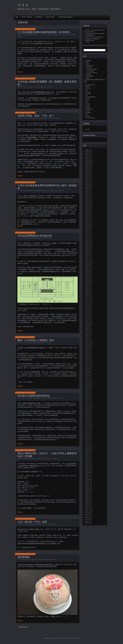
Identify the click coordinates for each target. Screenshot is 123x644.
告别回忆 (49, 35)
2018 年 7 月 (89, 287)
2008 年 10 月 (89, 490)
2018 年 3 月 (89, 294)
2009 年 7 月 (89, 474)
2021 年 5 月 (89, 233)
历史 (40, 398)
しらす (39, 35)
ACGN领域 (88, 61)
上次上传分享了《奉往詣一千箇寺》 (30, 529)
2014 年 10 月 (89, 365)
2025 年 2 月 (89, 157)
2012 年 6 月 (89, 414)
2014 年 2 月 (89, 379)
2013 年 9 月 (89, 388)
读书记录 (88, 111)
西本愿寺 (49, 398)
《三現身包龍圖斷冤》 (31, 137)
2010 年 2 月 (89, 462)
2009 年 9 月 (89, 471)
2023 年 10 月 (89, 185)
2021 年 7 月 (89, 230)
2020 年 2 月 (89, 256)
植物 (86, 102)
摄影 (86, 90)
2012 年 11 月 (89, 405)
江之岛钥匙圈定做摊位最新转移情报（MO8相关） (45, 32)
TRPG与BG (88, 67)
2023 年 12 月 (89, 181)
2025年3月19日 (31, 113)
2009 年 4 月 (89, 480)
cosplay (87, 64)
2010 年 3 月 (89, 460)
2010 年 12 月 (89, 445)
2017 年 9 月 (89, 304)
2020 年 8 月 (89, 247)
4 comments (50, 87)
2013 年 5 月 (89, 395)
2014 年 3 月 (89, 377)
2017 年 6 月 (89, 310)
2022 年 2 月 (89, 219)
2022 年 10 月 (89, 205)
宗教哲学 (88, 87)
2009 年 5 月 (89, 478)
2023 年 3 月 (89, 197)
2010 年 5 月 (89, 457)
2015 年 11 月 (89, 342)
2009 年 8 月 (89, 473)
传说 (34, 118)
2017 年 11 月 (89, 301)
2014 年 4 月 (89, 375)
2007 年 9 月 (89, 513)
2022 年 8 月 (89, 209)
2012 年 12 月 (89, 403)
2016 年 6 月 (89, 330)
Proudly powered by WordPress (52, 638)
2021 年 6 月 (89, 231)
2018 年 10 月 (89, 283)
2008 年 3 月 (89, 502)
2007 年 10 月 (89, 511)
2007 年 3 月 (89, 523)
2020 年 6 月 (89, 249)
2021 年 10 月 (89, 226)
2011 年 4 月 (89, 438)
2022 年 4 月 (89, 216)
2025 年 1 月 (89, 159)
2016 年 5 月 (89, 332)
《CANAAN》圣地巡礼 (91, 69)
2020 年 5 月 (89, 251)
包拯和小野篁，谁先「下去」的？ (36, 116)
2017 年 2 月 (89, 316)
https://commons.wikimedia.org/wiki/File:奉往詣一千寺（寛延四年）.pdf (39, 543)
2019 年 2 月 (89, 277)
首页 (17, 17)
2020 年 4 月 (89, 252)
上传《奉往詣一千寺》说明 (32, 522)
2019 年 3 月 (89, 275)
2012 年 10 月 (89, 407)
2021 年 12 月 (89, 223)
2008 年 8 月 (89, 493)
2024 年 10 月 (89, 164)
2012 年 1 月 (89, 422)
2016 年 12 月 (89, 320)
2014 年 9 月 (89, 367)
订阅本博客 (38, 17)
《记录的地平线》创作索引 (65, 17)
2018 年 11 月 (89, 282)
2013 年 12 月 (89, 382)
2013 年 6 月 (89, 393)
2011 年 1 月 (89, 443)
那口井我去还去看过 (37, 153)
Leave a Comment (56, 118)
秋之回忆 (30, 35)
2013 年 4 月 (89, 396)
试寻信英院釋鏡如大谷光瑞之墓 (35, 236)
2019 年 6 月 (89, 270)
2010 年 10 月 (89, 448)
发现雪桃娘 (24, 557)
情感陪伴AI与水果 (90, 40)
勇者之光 (88, 78)
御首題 (38, 524)
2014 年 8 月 (89, 369)
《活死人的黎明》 (90, 71)
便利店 (36, 559)
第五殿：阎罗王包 (43, 131)
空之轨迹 (88, 106)
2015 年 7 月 (89, 349)
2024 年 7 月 (89, 169)
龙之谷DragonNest (90, 118)
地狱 (45, 118)
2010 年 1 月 (89, 464)
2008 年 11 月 (89, 488)
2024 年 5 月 (89, 172)
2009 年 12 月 (89, 466)
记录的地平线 (89, 109)
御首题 (42, 524)
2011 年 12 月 (89, 424)
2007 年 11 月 (89, 509)
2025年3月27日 (31, 29)
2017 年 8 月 (89, 306)
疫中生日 (88, 42)
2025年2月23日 (31, 554)
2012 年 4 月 (89, 417)
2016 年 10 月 (89, 323)
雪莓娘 (44, 559)
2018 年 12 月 (89, 280)
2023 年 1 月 (89, 200)
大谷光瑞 (38, 87)
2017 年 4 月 (89, 313)
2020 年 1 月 (89, 257)
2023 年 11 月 (89, 183)
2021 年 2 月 (89, 238)
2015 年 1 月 (89, 360)
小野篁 (49, 118)
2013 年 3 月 (89, 398)
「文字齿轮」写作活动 (91, 73)
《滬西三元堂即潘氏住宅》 (31, 196)
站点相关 (88, 107)
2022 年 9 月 (89, 207)
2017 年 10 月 (89, 303)
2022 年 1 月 (89, 221)
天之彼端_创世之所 (90, 85)
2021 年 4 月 (89, 235)
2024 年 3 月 (89, 176)
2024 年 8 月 (89, 167)
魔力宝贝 (88, 116)
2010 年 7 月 (89, 454)
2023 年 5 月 (89, 193)
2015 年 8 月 (89, 348)
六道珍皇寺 (60, 153)
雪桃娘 (40, 559)
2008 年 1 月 (89, 506)
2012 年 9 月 (89, 408)
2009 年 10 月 (89, 469)
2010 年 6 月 (89, 455)
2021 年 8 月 (89, 228)
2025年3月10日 (31, 233)
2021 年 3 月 (89, 237)
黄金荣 (51, 191)
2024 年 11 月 (89, 162)
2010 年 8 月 (89, 452)
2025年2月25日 (31, 450)
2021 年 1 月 (89, 240)
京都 (37, 191)
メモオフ (44, 35)
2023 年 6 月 (89, 192)
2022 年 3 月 (89, 218)
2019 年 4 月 (89, 273)
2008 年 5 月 (89, 499)
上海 (34, 87)
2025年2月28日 (31, 393)
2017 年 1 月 (89, 318)
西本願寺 (54, 398)
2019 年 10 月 (89, 263)
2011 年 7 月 (89, 433)
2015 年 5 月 (89, 353)
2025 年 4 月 (89, 153)
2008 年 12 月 (89, 486)
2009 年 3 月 (89, 481)
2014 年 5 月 (89, 374)
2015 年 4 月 (89, 355)
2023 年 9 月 (89, 186)
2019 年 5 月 (89, 271)
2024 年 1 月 (89, 179)
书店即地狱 (88, 74)
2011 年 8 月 (89, 431)
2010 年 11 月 (89, 447)
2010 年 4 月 (89, 459)
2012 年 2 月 (89, 421)
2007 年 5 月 (89, 519)
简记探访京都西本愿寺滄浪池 (33, 396)
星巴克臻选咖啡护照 (91, 97)
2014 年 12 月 (89, 362)
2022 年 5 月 (89, 214)
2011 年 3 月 (89, 440)
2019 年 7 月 (89, 268)
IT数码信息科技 (89, 66)
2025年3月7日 (31, 337)
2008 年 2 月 (89, 504)
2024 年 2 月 (89, 178)
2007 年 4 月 (89, 521)
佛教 (37, 118)
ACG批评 (88, 129)
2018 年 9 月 (89, 285)
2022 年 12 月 (89, 202)
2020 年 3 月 (89, 254)
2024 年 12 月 (89, 160)
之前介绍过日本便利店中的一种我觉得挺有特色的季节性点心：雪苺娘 (38, 564)
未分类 (87, 100)
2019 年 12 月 (89, 259)
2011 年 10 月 (89, 428)
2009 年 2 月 (89, 483)
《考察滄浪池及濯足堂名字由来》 (32, 403)
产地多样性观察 (89, 76)
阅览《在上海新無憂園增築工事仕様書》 (32, 348)
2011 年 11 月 (89, 426)
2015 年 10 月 (89, 344)
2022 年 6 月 (89, 212)
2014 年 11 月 (89, 363)
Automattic (76, 638)
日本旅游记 (88, 94)
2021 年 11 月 (89, 224)
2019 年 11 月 (89, 261)
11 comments (48, 343)
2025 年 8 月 (89, 152)
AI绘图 (87, 62)
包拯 (42, 118)
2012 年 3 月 (89, 419)
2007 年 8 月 (89, 514)
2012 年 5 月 (89, 415)
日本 (45, 87)
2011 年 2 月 (89, 441)
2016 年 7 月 (89, 329)
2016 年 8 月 (89, 327)
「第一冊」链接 (26, 100)
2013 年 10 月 (89, 386)
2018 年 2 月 (89, 296)
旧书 (46, 524)
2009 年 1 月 (89, 485)
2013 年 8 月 (89, 389)
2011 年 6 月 (89, 434)
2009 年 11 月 (89, 467)
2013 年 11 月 (89, 384)
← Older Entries (22, 627)
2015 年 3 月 (89, 356)
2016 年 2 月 (89, 337)
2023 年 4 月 (89, 195)
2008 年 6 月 (89, 497)
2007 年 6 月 (89, 518)
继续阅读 (20, 72)
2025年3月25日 (31, 79)
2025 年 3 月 (89, 155)
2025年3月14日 (31, 182)
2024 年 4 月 (89, 174)
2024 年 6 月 (89, 171)
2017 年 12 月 (89, 299)
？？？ (23, 6)
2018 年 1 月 (89, 297)
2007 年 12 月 (89, 507)
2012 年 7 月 (89, 412)
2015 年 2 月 (89, 358)
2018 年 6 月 (89, 289)
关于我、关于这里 (27, 17)
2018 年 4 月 (89, 292)
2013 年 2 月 (89, 400)
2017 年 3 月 (89, 315)
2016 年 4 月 (89, 334)
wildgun (23, 29)
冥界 (40, 118)
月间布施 (88, 99)
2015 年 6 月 (89, 351)
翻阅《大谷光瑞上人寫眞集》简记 (36, 340)
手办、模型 (88, 88)
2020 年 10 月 (89, 245)
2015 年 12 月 (89, 341)
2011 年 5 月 (89, 436)
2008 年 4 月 (89, 500)
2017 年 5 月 (89, 311)
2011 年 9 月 (89, 429)
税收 (48, 191)
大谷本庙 (54, 243)
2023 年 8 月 (89, 188)
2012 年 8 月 (89, 410)
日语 (86, 95)
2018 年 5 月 (89, 290)
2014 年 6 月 (89, 372)
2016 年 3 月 (89, 336)
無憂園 (42, 343)
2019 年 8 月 (89, 266)
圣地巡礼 (55, 35)
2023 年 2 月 (89, 198)
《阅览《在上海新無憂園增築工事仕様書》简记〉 (40, 92)
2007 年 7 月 (89, 516)
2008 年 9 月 (89, 492)
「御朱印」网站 (49, 17)
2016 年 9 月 (89, 325)
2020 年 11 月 (89, 244)
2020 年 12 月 (89, 242)
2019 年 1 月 (89, 278)
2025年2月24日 (31, 519)
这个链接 (54, 98)
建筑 (42, 87)
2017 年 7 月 (89, 308)
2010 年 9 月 (89, 450)
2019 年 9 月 (89, 264)
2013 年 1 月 (89, 401)
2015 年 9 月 (89, 346)
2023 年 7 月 (89, 190)
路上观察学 (88, 113)
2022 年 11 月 (89, 204)
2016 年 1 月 (89, 339)
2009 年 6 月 (89, 476)
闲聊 (29, 459)
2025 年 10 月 (89, 150)
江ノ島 (59, 35)
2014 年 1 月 (89, 381)
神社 (45, 459)
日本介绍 (25, 35)
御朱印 (34, 524)
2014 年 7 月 (89, 370)
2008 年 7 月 (89, 495)
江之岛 (63, 35)
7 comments (60, 398)
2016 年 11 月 (89, 322)
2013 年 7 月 (89, 391)
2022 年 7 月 (89, 211)
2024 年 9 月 (89, 166)
